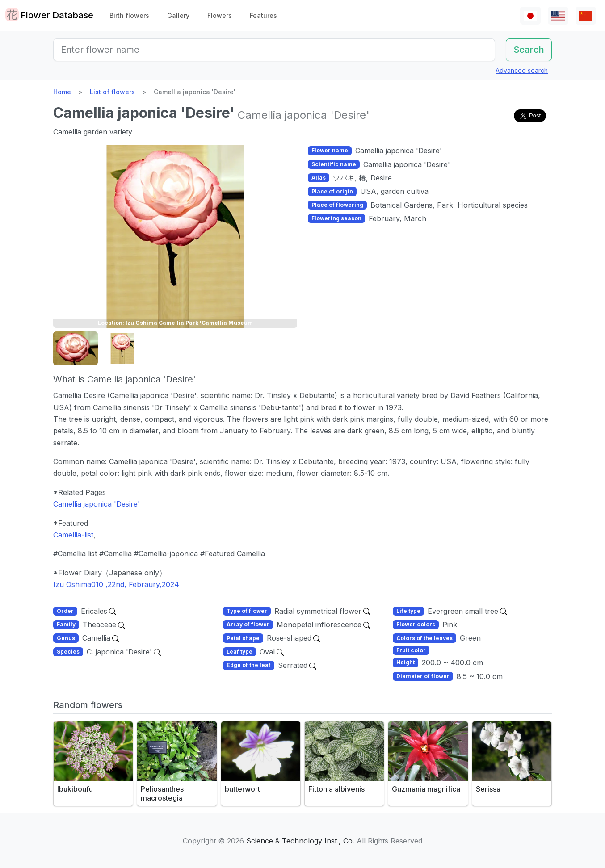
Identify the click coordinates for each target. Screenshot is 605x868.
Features (263, 15)
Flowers (220, 15)
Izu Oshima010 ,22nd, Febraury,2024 (116, 584)
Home (62, 92)
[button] (76, 349)
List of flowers (112, 92)
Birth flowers (129, 15)
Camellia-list (73, 535)
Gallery (178, 15)
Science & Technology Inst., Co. (300, 841)
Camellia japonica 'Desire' (97, 504)
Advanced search (522, 70)
